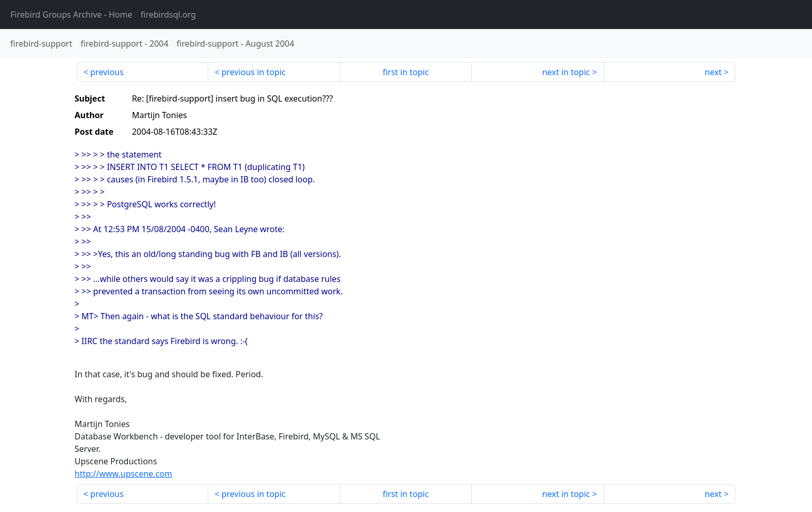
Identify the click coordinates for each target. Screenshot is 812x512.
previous (107, 72)
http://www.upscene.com (123, 474)
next (713, 72)
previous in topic (254, 72)
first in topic (406, 72)
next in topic (566, 72)
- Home (71, 15)
